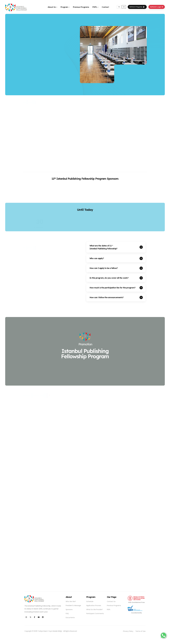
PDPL (95, 7)
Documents (70, 618)
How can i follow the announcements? (107, 297)
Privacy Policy (128, 631)
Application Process (94, 605)
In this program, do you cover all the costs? (109, 278)
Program (64, 7)
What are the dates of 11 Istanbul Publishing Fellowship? (103, 247)
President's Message (73, 605)
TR (119, 7)
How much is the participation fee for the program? (112, 288)
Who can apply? (97, 258)
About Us (52, 7)
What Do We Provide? (94, 609)
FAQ (67, 614)
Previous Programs (81, 7)
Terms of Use (140, 631)
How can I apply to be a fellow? (104, 268)
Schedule (90, 601)
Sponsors (69, 609)
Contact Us (111, 601)
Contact (105, 7)
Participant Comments (95, 614)
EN (124, 7)
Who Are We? (71, 601)
